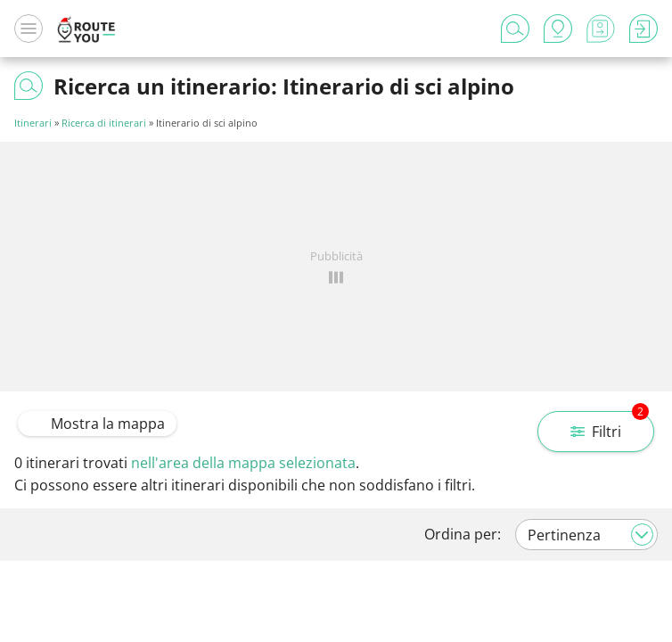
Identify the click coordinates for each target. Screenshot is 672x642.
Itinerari (33, 123)
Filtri (610, 426)
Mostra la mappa (97, 424)
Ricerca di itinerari (104, 123)
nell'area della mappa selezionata (243, 463)
